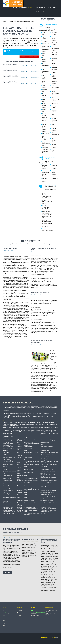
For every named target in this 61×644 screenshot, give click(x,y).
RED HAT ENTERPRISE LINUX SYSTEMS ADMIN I (48, 222)
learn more (7, 572)
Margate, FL (44, 553)
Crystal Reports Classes (44, 95)
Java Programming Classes (46, 138)
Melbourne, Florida (46, 569)
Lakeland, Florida (45, 550)
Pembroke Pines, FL (50, 573)
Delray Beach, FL (50, 556)
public (29, 42)
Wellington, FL (49, 579)
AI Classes (45, 41)
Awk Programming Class (10, 64)
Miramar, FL (44, 578)
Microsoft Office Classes (54, 173)
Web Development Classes (55, 134)
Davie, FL (43, 586)
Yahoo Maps (37, 309)
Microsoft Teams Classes (45, 180)
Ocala (55, 579)
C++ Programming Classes (46, 77)
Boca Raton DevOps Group (20, 427)
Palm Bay (43, 574)
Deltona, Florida (53, 589)
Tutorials (5, 619)
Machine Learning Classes (54, 38)
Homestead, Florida (53, 553)
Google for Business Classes (54, 167)
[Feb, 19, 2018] (34, 294)
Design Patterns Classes (44, 105)
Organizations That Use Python (40, 292)
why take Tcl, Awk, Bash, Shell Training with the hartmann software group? (11, 541)
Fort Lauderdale (51, 552)
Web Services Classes (54, 140)
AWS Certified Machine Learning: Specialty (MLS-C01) (48, 213)
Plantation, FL (53, 545)
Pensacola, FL (44, 581)
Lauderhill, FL (51, 547)
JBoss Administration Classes (46, 144)
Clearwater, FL (44, 587)
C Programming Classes (46, 65)
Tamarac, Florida (47, 566)
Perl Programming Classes (55, 87)
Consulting (15, 8)
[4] (19, 335)
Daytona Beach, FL (50, 582)
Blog (4, 620)
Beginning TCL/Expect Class (11, 76)
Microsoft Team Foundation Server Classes (55, 62)
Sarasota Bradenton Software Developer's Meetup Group (43, 427)
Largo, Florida (52, 587)
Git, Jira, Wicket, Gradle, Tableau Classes (44, 128)
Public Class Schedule (40, 8)
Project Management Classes (55, 178)
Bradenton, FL (50, 574)
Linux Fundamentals (47, 206)
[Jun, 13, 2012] (34, 252)
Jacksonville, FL (45, 591)
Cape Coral (44, 547)
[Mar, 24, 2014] (34, 344)
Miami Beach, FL (50, 563)
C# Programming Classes (46, 71)
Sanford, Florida (29, 21)
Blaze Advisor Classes (44, 59)
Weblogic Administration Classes (56, 146)
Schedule (5, 615)
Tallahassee (53, 591)
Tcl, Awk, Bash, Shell (19, 21)
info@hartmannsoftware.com (39, 612)
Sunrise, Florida (45, 545)
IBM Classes (45, 134)
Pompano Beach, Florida (47, 576)
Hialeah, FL (55, 566)
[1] (7, 266)
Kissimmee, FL (44, 589)
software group (48, 637)
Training (31, 8)
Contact (55, 8)
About (50, 8)
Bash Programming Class (10, 70)
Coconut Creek (50, 586)
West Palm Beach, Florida (48, 584)
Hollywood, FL (49, 558)
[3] (18, 316)
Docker (44, 200)
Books (4, 625)
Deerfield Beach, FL (46, 555)
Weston (43, 563)
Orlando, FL (51, 548)
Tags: (12, 250)
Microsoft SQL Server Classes (55, 54)
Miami (43, 568)
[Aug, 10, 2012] (6, 250)
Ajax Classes (45, 44)
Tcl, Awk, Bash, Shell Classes (55, 120)
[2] (15, 297)
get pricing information (29, 57)
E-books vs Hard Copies (10, 248)
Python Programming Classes (55, 93)
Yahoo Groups (38, 319)
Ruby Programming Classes (55, 99)
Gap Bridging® (6, 614)
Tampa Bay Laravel (8, 427)
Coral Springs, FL (50, 561)
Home (4, 21)
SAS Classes (55, 103)
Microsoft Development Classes (55, 48)
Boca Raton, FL (49, 568)
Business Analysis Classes (45, 167)
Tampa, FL (48, 560)
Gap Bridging (23, 8)
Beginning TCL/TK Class (10, 82)
